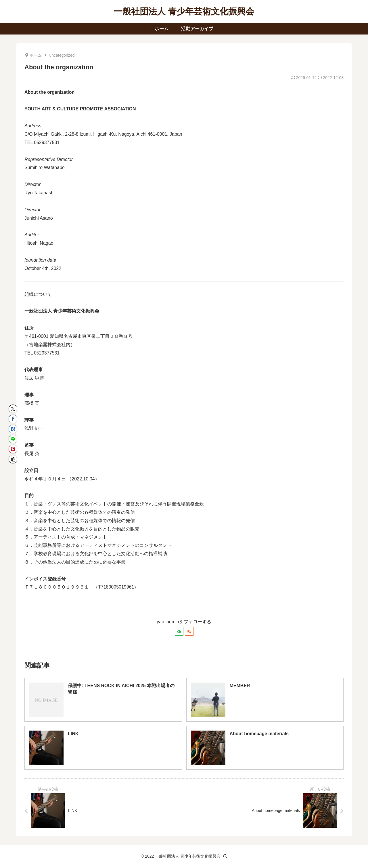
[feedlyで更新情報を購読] (179, 631)
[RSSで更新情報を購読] (189, 631)
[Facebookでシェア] (13, 419)
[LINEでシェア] (13, 439)
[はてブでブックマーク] (13, 429)
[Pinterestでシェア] (13, 449)
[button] (13, 459)
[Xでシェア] (13, 409)
